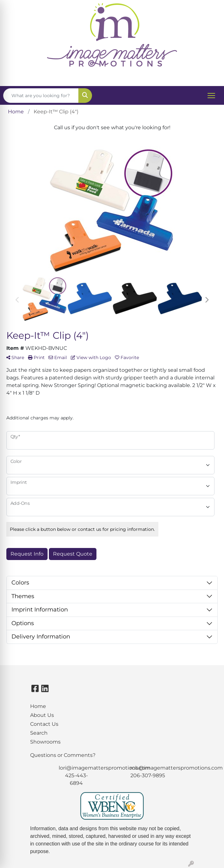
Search (39, 733)
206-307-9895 (148, 775)
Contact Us (44, 724)
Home (38, 706)
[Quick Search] (41, 96)
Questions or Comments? (63, 755)
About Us (42, 715)
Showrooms (45, 742)
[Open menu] (211, 96)
